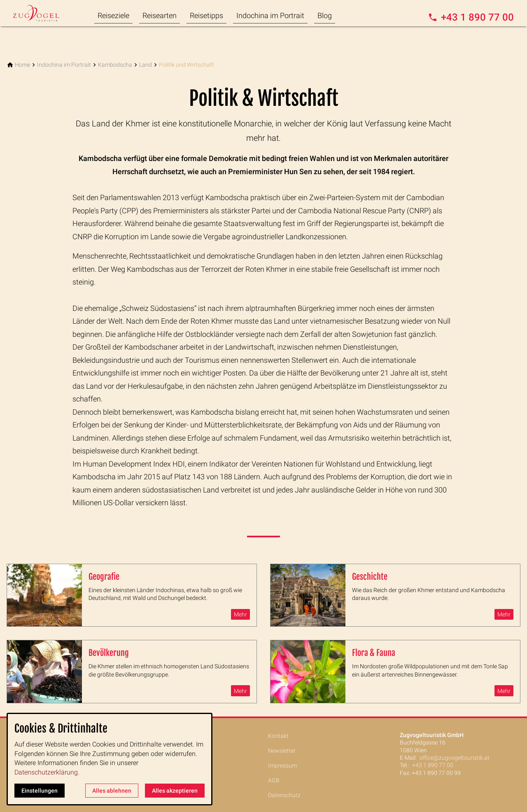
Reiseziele (113, 15)
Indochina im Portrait (270, 15)
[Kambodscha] (115, 65)
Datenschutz (284, 795)
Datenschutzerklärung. (47, 772)
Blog (325, 15)
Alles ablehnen (112, 791)
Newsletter (282, 751)
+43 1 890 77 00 (433, 765)
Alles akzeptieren (175, 791)
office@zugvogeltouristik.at (455, 758)
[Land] (146, 65)
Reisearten (160, 15)
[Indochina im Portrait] (64, 65)
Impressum (282, 765)
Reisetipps (206, 15)
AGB (274, 780)
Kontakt (278, 736)
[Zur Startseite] (46, 13)
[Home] (22, 65)
